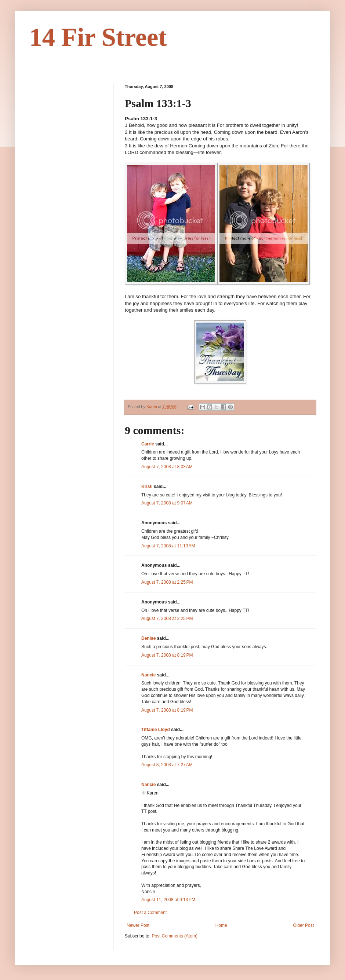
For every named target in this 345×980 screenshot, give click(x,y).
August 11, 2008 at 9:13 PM (168, 900)
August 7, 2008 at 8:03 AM (167, 467)
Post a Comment (150, 913)
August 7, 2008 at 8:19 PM (167, 655)
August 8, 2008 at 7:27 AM (167, 765)
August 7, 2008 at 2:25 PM (167, 582)
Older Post (303, 925)
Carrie (148, 444)
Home (221, 925)
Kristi (147, 487)
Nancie (148, 675)
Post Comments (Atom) (175, 936)
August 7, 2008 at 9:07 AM (167, 503)
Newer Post (138, 925)
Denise (148, 638)
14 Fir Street (98, 37)
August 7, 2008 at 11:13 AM (168, 546)
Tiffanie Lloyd (156, 730)
